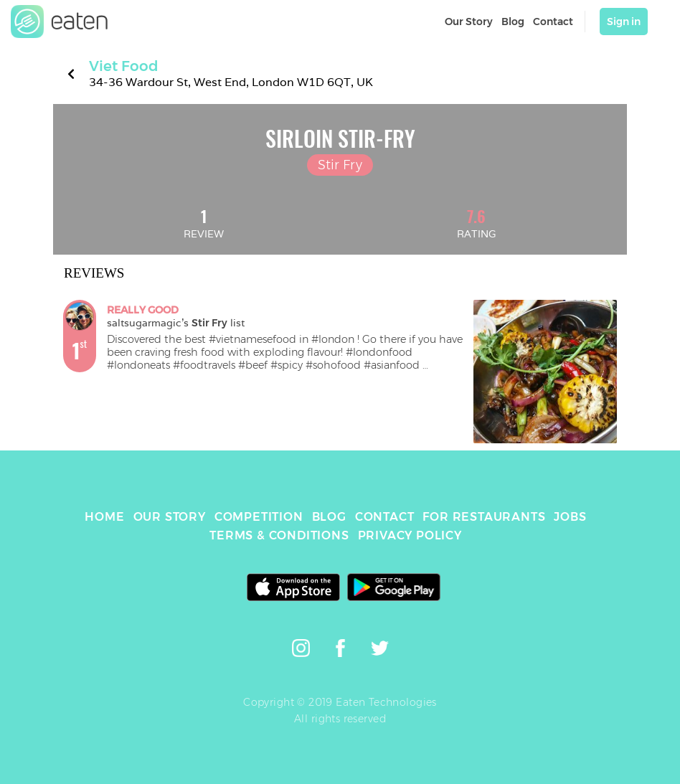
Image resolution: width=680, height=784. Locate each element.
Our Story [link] (469, 22)
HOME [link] (104, 517)
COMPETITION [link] (259, 517)
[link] (60, 22)
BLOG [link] (329, 517)
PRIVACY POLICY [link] (410, 535)
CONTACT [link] (385, 517)
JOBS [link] (570, 517)
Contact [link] (553, 22)
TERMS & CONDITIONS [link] (279, 535)
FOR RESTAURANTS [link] (484, 517)
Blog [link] (513, 22)
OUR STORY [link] (170, 517)
